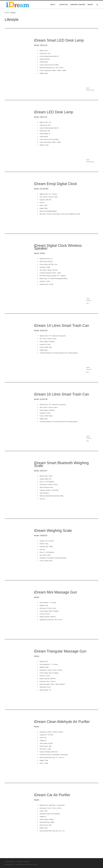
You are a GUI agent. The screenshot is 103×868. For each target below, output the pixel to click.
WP (13, 864)
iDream (12, 862)
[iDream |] (17, 4)
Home (7, 13)
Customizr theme (32, 864)
